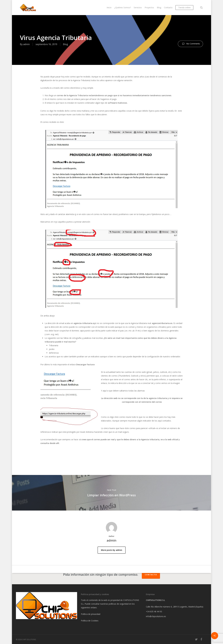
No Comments (190, 44)
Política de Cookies (90, 621)
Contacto (151, 575)
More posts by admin (112, 550)
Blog (65, 44)
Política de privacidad (91, 614)
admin (26, 44)
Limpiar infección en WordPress (111, 493)
